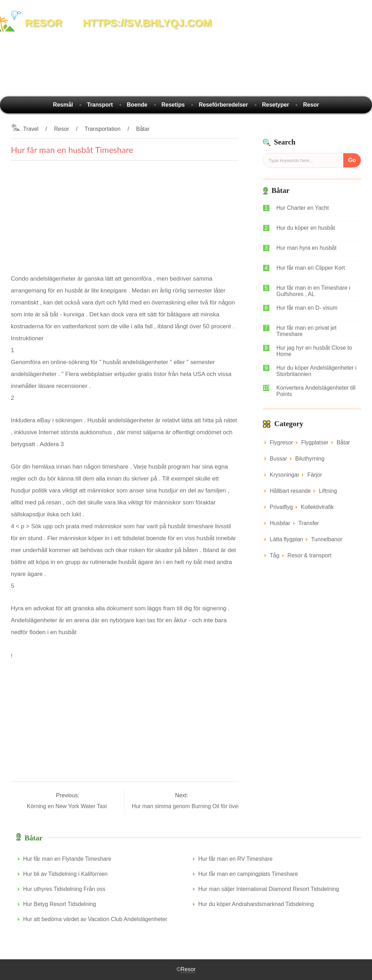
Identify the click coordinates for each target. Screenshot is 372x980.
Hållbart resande (290, 491)
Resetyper (275, 105)
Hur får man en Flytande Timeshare (67, 859)
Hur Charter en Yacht (303, 208)
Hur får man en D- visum (307, 308)
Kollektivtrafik (317, 507)
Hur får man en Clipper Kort (311, 268)
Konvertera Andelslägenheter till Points (316, 391)
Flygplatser (315, 442)
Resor (311, 105)
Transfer (309, 523)
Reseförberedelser (223, 105)
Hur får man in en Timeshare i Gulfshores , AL (313, 291)
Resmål (63, 105)
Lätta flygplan (286, 539)
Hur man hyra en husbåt (306, 248)
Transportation (102, 129)
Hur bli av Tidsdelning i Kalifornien (65, 874)
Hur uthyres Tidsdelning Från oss (64, 889)
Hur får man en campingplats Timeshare (248, 874)
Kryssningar (284, 475)
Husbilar (280, 523)
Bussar (278, 459)
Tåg (275, 555)
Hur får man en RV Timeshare (235, 859)
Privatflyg (281, 507)
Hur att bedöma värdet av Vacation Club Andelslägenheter (95, 919)
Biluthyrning (310, 459)
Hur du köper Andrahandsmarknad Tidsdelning (256, 904)
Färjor (315, 475)
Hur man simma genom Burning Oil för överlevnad (195, 806)
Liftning (328, 491)
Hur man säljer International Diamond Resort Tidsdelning (269, 889)
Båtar (143, 129)
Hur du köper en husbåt (306, 228)
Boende (137, 105)
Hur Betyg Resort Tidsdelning (60, 904)
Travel (31, 129)
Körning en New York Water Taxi (67, 806)
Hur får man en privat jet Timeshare (306, 331)
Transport (100, 105)
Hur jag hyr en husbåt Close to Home (314, 351)
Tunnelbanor (327, 539)
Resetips (173, 105)
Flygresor (281, 442)
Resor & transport (309, 555)
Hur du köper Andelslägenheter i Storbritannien (316, 371)
